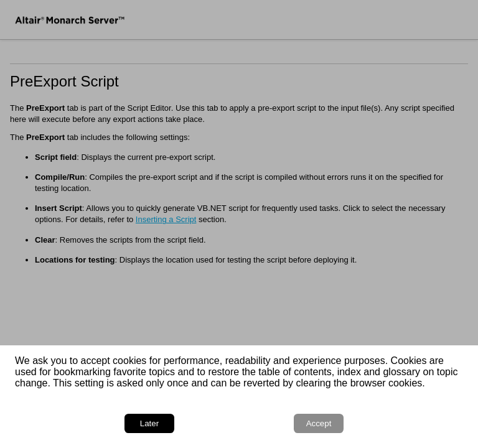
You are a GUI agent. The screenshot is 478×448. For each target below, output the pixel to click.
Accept (319, 423)
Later (149, 423)
